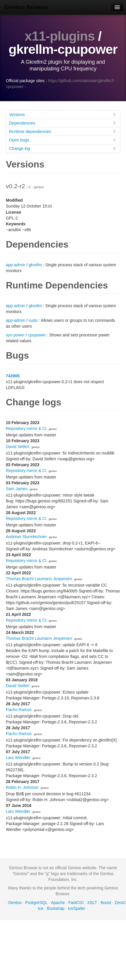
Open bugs (63, 140)
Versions (63, 114)
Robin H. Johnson (22, 787)
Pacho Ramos (19, 710)
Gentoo (15, 903)
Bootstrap (56, 908)
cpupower (37, 335)
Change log (63, 148)
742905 (13, 376)
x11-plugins (60, 36)
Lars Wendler (18, 758)
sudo (33, 320)
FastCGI (76, 903)
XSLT (92, 903)
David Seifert (18, 447)
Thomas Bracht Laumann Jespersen (39, 579)
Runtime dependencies (63, 131)
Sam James (17, 489)
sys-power (15, 335)
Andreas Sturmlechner (26, 537)
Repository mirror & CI (26, 428)
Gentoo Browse (26, 7)
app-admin (16, 265)
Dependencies (63, 123)
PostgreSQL (36, 903)
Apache (58, 903)
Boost (106, 903)
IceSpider (77, 908)
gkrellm (35, 265)
